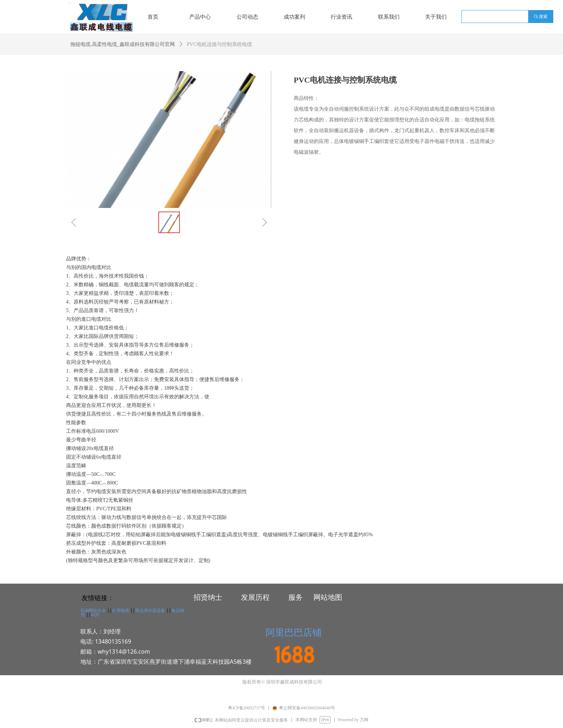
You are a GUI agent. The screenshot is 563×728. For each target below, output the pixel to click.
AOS (95, 615)
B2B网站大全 (93, 610)
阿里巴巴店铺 (294, 632)
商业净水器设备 (150, 610)
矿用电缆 (121, 610)
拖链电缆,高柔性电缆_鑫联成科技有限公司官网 (123, 44)
